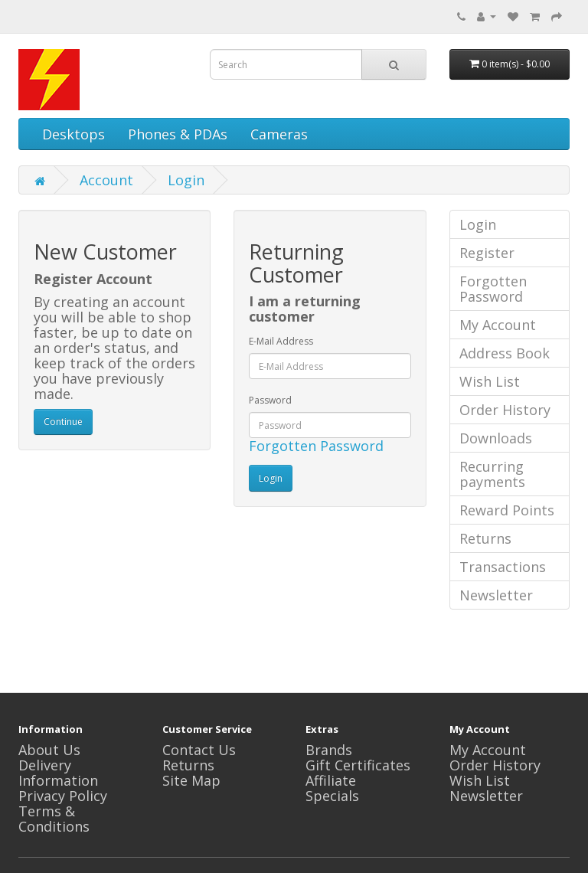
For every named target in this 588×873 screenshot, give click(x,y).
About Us (49, 750)
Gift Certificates (358, 765)
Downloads (496, 438)
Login (186, 180)
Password (270, 400)
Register (487, 253)
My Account (498, 325)
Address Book (505, 353)
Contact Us (199, 750)
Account (106, 180)
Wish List (490, 381)
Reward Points (507, 510)
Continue (63, 422)
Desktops (73, 134)
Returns (485, 538)
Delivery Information (58, 773)
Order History (505, 410)
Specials (332, 796)
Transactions (503, 567)
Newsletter (496, 595)
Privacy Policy (63, 796)
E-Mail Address (281, 341)
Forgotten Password (316, 446)
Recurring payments (492, 474)
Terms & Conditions (54, 819)
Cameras (279, 134)
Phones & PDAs (178, 134)
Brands (329, 750)
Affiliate (331, 780)
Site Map (191, 780)
